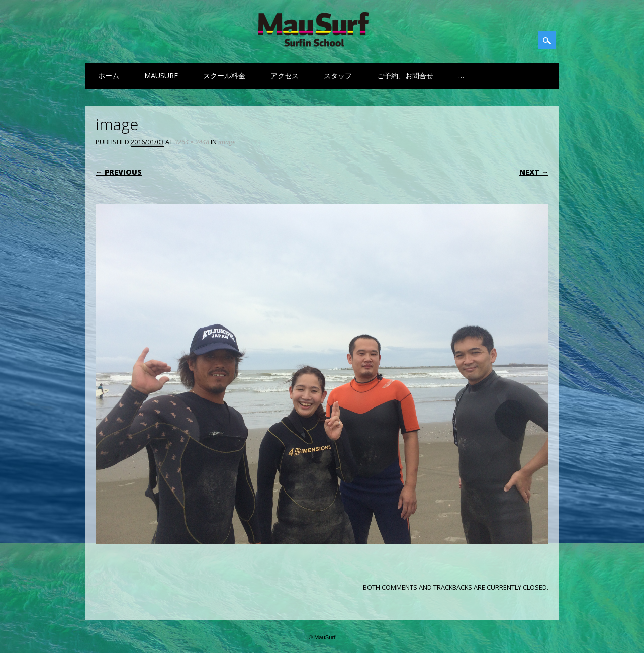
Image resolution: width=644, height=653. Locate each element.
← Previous (119, 172)
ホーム (109, 76)
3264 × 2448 (192, 142)
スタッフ (338, 76)
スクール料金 (224, 76)
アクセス (285, 76)
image (227, 142)
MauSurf (161, 76)
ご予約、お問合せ (405, 76)
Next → (534, 172)
